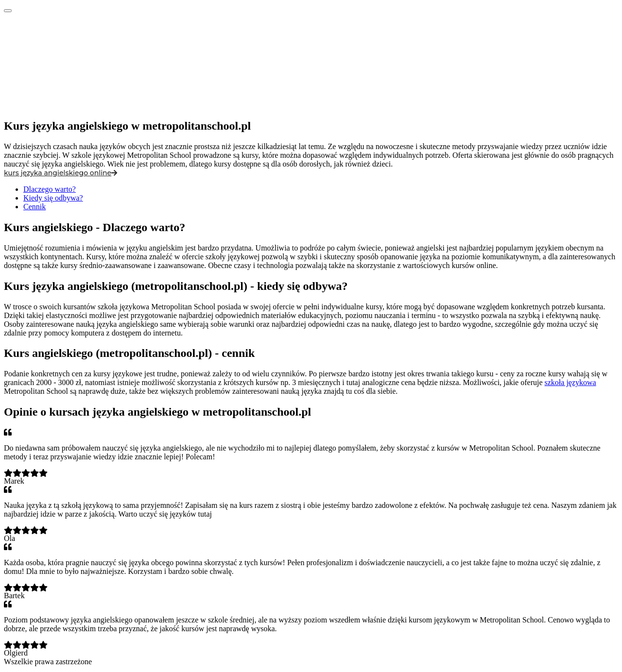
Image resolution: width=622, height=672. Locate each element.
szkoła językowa (570, 382)
